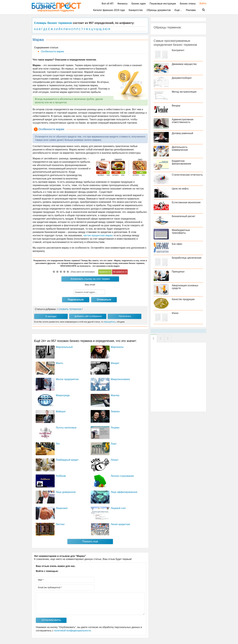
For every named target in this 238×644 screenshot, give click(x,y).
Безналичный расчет (184, 216)
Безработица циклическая (187, 258)
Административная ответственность (183, 121)
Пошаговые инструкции (163, 4)
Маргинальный (64, 347)
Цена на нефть (180, 189)
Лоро (114, 444)
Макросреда (63, 395)
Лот (58, 444)
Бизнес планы (188, 4)
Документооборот (182, 78)
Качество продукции (183, 299)
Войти (201, 3)
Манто (59, 363)
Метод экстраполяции (184, 92)
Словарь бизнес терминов (53, 23)
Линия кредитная (120, 524)
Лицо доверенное (66, 492)
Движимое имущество (184, 64)
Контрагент (178, 50)
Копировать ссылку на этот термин (90, 279)
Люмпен (115, 411)
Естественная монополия (186, 202)
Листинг (60, 524)
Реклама (191, 10)
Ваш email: (90, 285)
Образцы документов (159, 10)
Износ (175, 313)
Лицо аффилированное (124, 492)
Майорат (61, 411)
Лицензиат (62, 508)
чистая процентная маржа (98, 235)
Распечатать (125, 316)
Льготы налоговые (66, 428)
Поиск (202, 10)
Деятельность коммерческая (180, 148)
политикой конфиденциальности (72, 631)
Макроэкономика (120, 379)
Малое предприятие (67, 379)
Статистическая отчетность (187, 175)
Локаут (115, 460)
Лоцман (115, 428)
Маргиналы (117, 347)
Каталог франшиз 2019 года (109, 10)
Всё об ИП (108, 4)
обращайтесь (110, 322)
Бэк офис (177, 244)
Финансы (122, 4)
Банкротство (136, 10)
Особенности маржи (52, 51)
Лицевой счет (118, 508)
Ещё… (178, 10)
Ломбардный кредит (67, 460)
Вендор (176, 106)
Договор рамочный (182, 133)
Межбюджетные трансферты (181, 231)
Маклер (115, 395)
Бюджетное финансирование (181, 162)
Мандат (115, 363)
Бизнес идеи (139, 4)
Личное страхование (122, 476)
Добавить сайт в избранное (88, 316)
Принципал (178, 272)
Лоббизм (61, 476)
